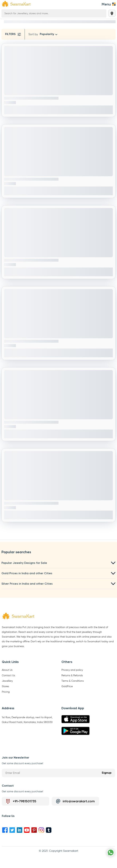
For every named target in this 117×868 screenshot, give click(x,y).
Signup (107, 773)
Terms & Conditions (73, 681)
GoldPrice (67, 686)
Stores (5, 686)
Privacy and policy (72, 670)
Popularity (47, 34)
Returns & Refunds (72, 675)
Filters (13, 34)
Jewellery (7, 681)
